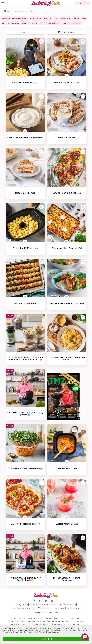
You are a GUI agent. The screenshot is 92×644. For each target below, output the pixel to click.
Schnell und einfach (72, 23)
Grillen (6, 23)
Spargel (25, 23)
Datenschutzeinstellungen (67, 608)
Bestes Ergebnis (67, 32)
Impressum (56, 605)
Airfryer (6, 18)
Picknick (47, 18)
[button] (6, 12)
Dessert (76, 18)
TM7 (55, 18)
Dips (84, 18)
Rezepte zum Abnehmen (51, 23)
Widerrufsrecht (45, 608)
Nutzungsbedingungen (24, 608)
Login (83, 3)
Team (25, 605)
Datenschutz (69, 605)
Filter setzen (25, 32)
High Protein (36, 18)
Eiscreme (15, 23)
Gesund (35, 23)
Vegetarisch (65, 18)
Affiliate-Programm (39, 605)
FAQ (19, 605)
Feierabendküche (20, 18)
